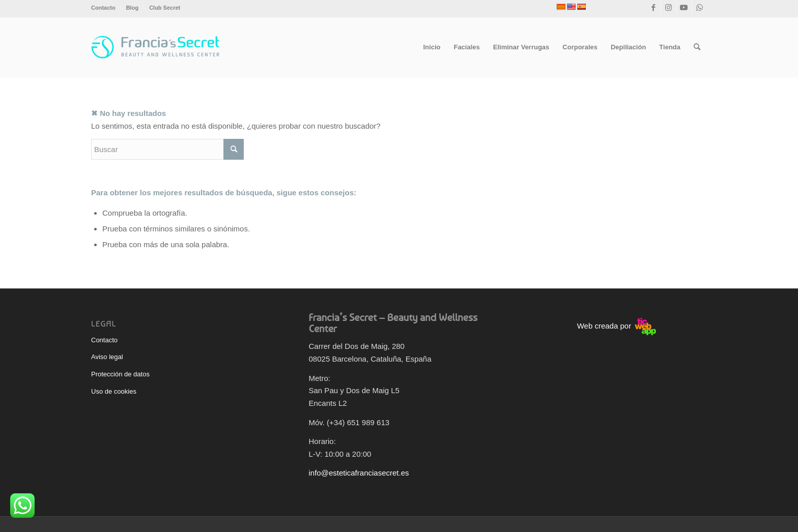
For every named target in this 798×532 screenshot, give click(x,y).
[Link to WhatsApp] (699, 8)
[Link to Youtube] (684, 8)
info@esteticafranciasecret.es (359, 473)
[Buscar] (697, 47)
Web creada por (617, 326)
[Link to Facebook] (653, 8)
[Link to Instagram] (668, 8)
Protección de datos (120, 374)
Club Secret (165, 8)
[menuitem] (106, 8)
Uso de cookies (114, 391)
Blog (132, 8)
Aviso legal (107, 357)
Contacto (103, 8)
